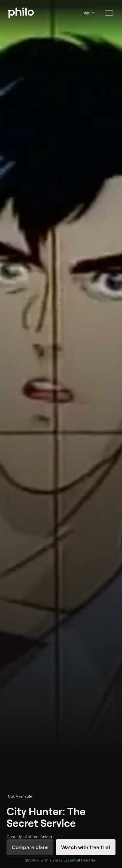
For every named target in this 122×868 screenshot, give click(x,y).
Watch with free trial (86, 847)
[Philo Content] (109, 13)
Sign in (89, 13)
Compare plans (30, 847)
